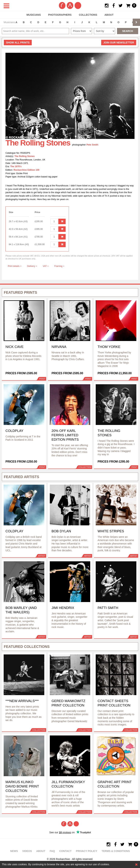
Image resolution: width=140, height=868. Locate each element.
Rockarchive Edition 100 (26, 170)
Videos (27, 851)
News (14, 851)
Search (128, 31)
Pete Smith (92, 145)
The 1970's (16, 166)
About (109, 15)
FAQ (52, 851)
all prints (18, 43)
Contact (65, 851)
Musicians (34, 15)
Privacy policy (86, 851)
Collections (88, 15)
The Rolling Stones (25, 156)
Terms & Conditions (116, 851)
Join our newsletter (119, 43)
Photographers (60, 15)
